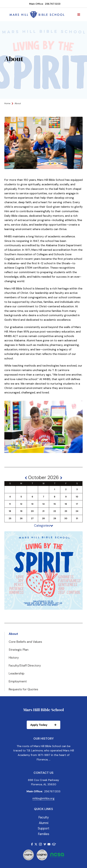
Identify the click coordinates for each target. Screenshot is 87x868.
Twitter (36, 844)
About (13, 634)
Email (49, 844)
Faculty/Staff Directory (25, 665)
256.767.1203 (53, 4)
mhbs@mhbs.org (43, 798)
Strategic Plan (19, 650)
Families (44, 834)
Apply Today (45, 725)
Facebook (32, 844)
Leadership (17, 673)
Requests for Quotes (23, 689)
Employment (18, 681)
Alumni (44, 823)
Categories (44, 526)
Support (43, 828)
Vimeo (45, 844)
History (14, 658)
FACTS (54, 844)
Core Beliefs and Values (25, 642)
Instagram (40, 844)
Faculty (44, 817)
